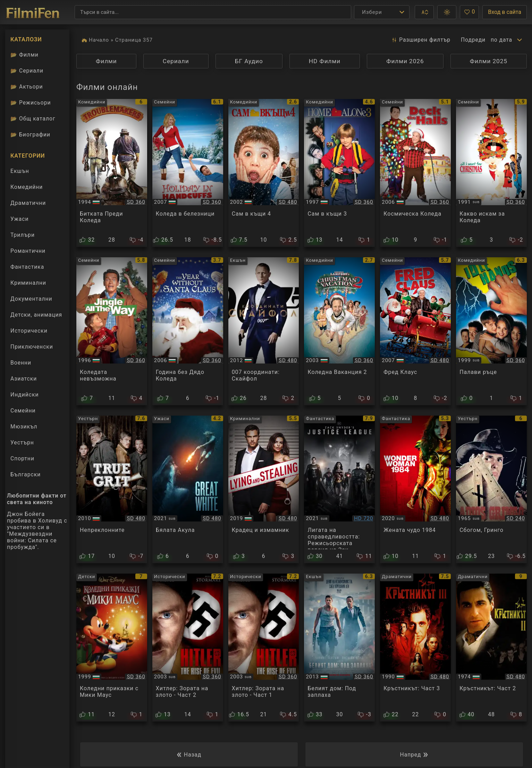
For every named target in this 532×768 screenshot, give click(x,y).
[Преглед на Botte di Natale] (112, 173)
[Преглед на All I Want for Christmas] (491, 173)
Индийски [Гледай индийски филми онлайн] (24, 395)
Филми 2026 (405, 61)
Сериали (176, 61)
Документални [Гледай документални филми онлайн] (31, 299)
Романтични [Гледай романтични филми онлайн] (28, 251)
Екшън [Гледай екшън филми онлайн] (20, 171)
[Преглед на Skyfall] (264, 331)
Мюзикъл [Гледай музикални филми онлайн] (24, 427)
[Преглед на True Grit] (112, 490)
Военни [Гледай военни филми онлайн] (21, 363)
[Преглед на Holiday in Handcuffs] (188, 173)
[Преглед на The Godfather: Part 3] (415, 648)
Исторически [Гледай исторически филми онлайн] (29, 331)
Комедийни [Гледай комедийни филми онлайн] (27, 187)
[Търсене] (213, 12)
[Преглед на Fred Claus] (415, 331)
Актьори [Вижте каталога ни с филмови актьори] (27, 87)
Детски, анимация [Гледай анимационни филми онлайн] (36, 315)
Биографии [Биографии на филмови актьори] (30, 135)
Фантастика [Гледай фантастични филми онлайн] (27, 267)
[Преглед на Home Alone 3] (339, 173)
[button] (424, 12)
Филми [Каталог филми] (24, 55)
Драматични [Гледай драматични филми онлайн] (28, 203)
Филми (106, 61)
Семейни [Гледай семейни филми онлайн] (23, 411)
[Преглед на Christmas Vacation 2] (339, 331)
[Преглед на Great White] (188, 490)
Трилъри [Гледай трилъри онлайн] (22, 236)
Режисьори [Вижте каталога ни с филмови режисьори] (31, 103)
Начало (99, 40)
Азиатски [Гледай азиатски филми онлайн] (24, 379)
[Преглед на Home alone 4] (264, 173)
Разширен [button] (421, 40)
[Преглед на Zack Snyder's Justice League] (339, 490)
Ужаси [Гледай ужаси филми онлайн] (20, 219)
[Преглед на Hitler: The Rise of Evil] (188, 648)
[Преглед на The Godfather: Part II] (491, 648)
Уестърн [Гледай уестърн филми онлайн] (22, 443)
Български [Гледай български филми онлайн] (26, 474)
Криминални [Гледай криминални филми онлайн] (28, 283)
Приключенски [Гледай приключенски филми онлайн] (32, 347)
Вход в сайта (505, 12)
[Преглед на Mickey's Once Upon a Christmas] (112, 648)
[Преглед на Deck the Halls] (415, 173)
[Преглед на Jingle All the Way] (112, 331)
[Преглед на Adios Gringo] (491, 490)
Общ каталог (33, 119)
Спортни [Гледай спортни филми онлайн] (22, 458)
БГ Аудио (249, 61)
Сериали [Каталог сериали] (27, 71)
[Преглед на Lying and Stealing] (264, 490)
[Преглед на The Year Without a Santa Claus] (188, 331)
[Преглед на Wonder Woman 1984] (415, 490)
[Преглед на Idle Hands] (491, 331)
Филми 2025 (489, 61)
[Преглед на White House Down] (339, 648)
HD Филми (325, 61)
